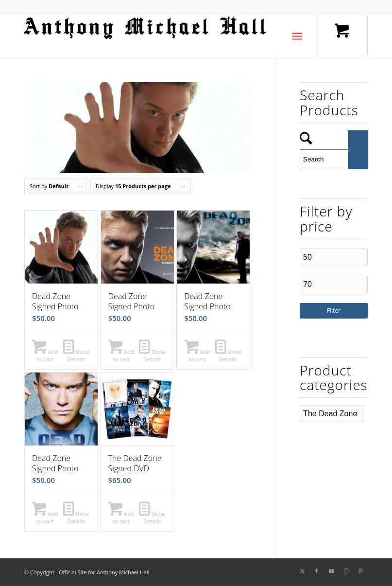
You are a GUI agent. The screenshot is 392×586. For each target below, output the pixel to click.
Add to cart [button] (45, 355)
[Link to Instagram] (346, 571)
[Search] (334, 159)
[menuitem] (299, 36)
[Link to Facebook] (317, 571)
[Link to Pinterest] (360, 571)
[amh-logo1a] (146, 36)
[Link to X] (302, 571)
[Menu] (297, 36)
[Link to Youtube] (331, 571)
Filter (334, 311)
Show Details (76, 355)
